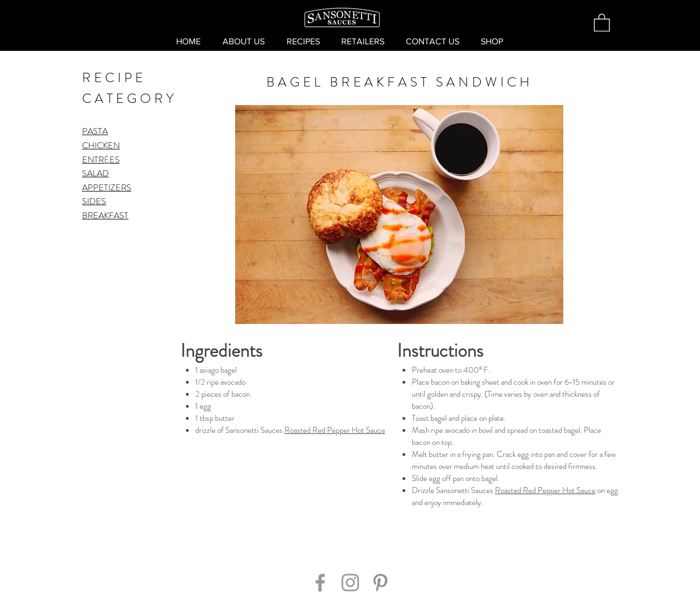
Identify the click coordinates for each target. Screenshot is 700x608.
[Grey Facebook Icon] (320, 583)
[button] (602, 22)
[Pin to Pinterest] (351, 533)
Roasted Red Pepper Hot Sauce (335, 430)
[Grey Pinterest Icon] (380, 583)
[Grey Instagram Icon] (350, 583)
